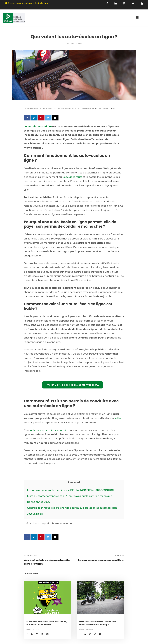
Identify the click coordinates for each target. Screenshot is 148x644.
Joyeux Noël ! (35, 514)
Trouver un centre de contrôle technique (28, 3)
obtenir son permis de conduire (49, 430)
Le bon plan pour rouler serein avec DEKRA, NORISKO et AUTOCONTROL (71, 490)
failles (118, 418)
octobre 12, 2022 (74, 44)
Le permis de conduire (38, 127)
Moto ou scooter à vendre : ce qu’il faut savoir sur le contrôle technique (70, 496)
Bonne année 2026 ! (39, 502)
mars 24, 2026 (33, 629)
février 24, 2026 (86, 629)
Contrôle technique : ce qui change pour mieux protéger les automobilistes (73, 508)
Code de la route (72, 177)
